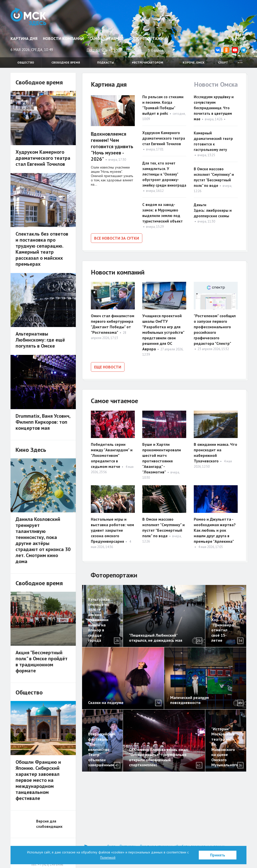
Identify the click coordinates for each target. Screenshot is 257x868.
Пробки (133, 50)
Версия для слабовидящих (49, 824)
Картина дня (24, 38)
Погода (93, 50)
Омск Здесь (31, 18)
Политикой (108, 857)
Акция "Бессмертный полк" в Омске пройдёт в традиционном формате (42, 662)
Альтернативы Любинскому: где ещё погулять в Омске (40, 340)
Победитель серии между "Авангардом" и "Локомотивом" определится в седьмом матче (112, 454)
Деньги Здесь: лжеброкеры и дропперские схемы (213, 210)
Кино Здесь (31, 450)
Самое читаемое (107, 38)
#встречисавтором (148, 62)
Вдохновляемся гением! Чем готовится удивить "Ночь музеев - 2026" (112, 146)
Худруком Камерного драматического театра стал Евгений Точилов (164, 138)
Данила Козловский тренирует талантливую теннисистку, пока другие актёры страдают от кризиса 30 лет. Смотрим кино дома (43, 540)
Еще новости (108, 366)
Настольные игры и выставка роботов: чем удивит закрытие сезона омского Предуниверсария (112, 528)
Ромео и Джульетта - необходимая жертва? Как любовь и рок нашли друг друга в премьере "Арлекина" (215, 528)
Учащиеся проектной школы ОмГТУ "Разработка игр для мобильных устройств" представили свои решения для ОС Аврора (163, 331)
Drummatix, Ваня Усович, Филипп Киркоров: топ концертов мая (43, 422)
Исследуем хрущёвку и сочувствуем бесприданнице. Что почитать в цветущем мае (214, 108)
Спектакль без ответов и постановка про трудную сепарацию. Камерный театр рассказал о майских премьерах (42, 249)
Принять (218, 855)
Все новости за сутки (117, 238)
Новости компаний (63, 38)
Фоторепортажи (146, 38)
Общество (26, 62)
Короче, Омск (194, 62)
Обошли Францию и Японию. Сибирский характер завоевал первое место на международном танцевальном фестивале (38, 780)
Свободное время (66, 62)
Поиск (238, 38)
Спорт (223, 62)
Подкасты (106, 62)
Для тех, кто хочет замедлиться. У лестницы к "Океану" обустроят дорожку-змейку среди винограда (164, 174)
